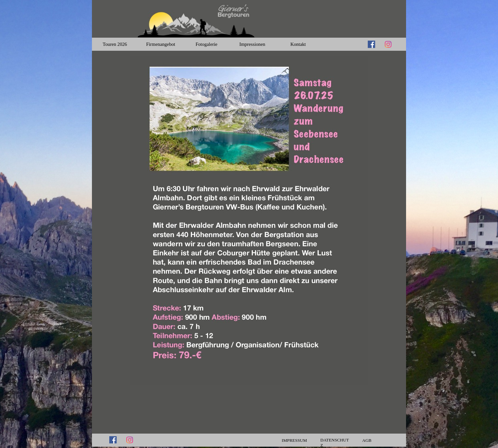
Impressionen (252, 44)
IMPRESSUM (294, 440)
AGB (367, 440)
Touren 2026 (115, 44)
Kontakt (298, 44)
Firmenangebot (161, 44)
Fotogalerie (207, 44)
